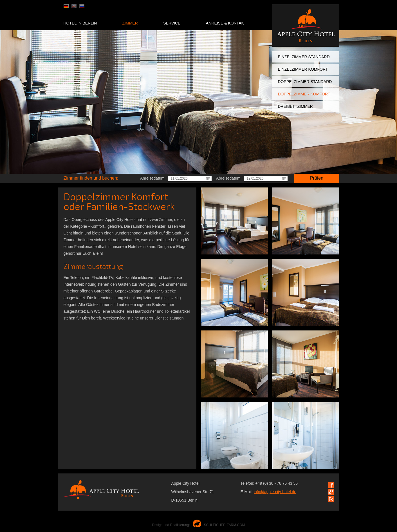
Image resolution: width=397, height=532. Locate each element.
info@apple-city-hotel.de (275, 492)
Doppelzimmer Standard (305, 82)
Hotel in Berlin (80, 23)
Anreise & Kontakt (226, 23)
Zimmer (130, 23)
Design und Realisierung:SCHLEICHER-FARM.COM (198, 525)
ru (82, 6)
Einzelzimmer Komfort (303, 69)
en (74, 6)
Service (172, 23)
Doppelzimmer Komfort (304, 94)
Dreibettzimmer (295, 106)
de (66, 6)
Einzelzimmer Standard (304, 57)
